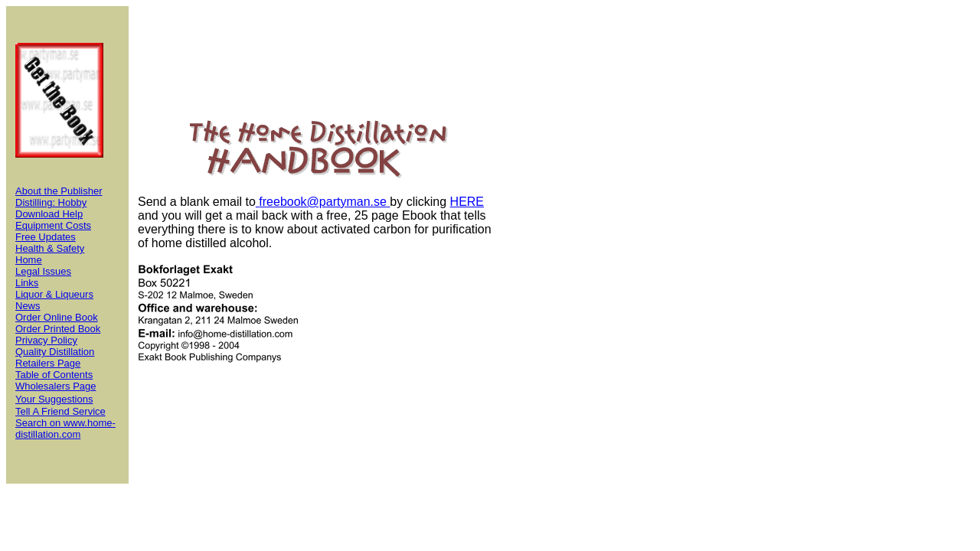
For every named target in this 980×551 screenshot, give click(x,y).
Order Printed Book (58, 329)
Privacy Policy (46, 340)
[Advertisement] (562, 245)
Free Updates (46, 237)
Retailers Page (48, 363)
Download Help (49, 214)
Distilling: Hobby (51, 202)
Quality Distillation (55, 352)
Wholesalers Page (56, 386)
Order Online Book (57, 317)
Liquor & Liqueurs (54, 294)
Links (27, 283)
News (28, 306)
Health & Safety (50, 248)
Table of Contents (54, 375)
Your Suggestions (54, 399)
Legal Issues (43, 271)
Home (29, 260)
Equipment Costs (53, 225)
